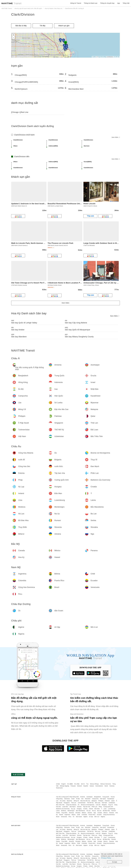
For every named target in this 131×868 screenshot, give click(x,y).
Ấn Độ (78, 799)
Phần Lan (94, 807)
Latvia (58, 811)
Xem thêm (116, 137)
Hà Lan (88, 811)
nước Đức (65, 807)
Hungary (79, 809)
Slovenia (71, 813)
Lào (57, 801)
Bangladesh (98, 797)
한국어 (83, 784)
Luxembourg (112, 809)
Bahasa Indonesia (106, 784)
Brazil (58, 817)
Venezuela (64, 817)
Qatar (113, 801)
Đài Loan (98, 803)
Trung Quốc (106, 797)
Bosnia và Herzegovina (88, 805)
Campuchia (95, 799)
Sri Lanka (63, 801)
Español (86, 786)
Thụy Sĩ (110, 805)
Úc (74, 817)
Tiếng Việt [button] (126, 3)
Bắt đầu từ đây (21, 26)
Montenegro (71, 811)
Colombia (84, 815)
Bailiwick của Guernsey (63, 809)
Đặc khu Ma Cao (85, 801)
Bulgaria (104, 805)
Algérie (85, 817)
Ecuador (99, 815)
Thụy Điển (64, 813)
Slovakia (78, 813)
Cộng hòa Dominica (109, 815)
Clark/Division (23, 14)
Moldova (64, 811)
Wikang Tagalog (65, 786)
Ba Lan (99, 811)
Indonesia (67, 799)
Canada (100, 813)
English (64, 784)
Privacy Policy (106, 858)
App (119, 3)
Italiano (92, 786)
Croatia (85, 809)
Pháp (100, 807)
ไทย (87, 784)
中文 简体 (77, 784)
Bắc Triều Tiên (60, 805)
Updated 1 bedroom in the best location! (29, 204)
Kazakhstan (111, 799)
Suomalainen (99, 786)
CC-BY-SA (117, 57)
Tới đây (43, 26)
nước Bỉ (98, 805)
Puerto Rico (92, 815)
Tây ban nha (87, 807)
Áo (79, 805)
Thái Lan (74, 803)
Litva (105, 809)
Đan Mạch (73, 807)
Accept (115, 862)
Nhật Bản (88, 799)
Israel (73, 799)
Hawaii (61, 815)
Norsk (106, 786)
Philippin (101, 801)
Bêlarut (84, 813)
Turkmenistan (82, 803)
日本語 (58, 784)
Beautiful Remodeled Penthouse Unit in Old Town (70, 204)
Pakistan (107, 801)
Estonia (79, 807)
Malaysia (94, 801)
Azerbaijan (89, 797)
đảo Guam (79, 817)
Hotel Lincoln (89, 204)
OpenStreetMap (102, 57)
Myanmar (70, 801)
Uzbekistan (112, 803)
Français (73, 786)
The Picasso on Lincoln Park (60, 243)
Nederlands (59, 788)
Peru (70, 817)
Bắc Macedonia (80, 811)
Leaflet (94, 57)
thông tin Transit (76, 3)
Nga (95, 813)
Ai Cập (91, 817)
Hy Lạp (73, 809)
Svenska (112, 786)
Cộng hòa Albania (71, 805)
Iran (82, 799)
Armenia (83, 797)
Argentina (67, 815)
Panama (112, 813)
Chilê (79, 815)
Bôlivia (74, 815)
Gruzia (113, 797)
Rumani (114, 811)
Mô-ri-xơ (97, 817)
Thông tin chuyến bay (107, 3)
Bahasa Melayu (95, 784)
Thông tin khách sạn (91, 3)
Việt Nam (104, 803)
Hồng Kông (59, 799)
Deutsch (80, 786)
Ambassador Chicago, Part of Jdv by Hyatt (102, 283)
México (106, 813)
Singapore (67, 803)
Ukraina (90, 813)
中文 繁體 (70, 784)
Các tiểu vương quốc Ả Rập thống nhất (67, 797)
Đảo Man (97, 809)
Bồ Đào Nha (106, 811)
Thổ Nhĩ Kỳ (90, 803)
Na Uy (94, 811)
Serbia (58, 813)
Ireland (91, 809)
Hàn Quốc (103, 799)
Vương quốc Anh (108, 807)
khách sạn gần (64, 26)
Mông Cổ (76, 801)
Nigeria (103, 817)
